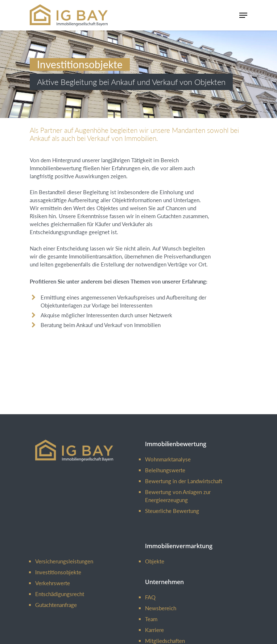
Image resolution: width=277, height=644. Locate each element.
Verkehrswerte (53, 583)
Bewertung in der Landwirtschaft (184, 481)
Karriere (154, 630)
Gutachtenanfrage (56, 605)
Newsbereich (161, 608)
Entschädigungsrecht (60, 594)
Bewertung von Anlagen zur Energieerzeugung (178, 496)
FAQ (150, 597)
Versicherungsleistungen (64, 561)
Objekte (155, 561)
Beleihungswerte (165, 470)
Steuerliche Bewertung (172, 511)
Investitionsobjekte (58, 572)
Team (151, 619)
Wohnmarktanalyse (168, 459)
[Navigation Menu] (243, 15)
